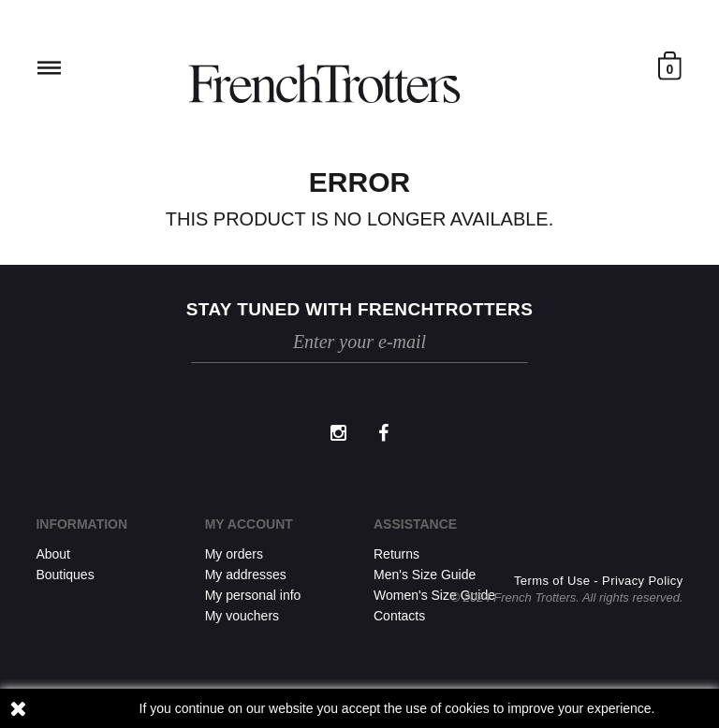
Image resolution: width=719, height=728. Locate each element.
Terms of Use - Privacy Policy (599, 581)
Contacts (399, 616)
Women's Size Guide (434, 595)
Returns (396, 554)
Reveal (49, 68)
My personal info (253, 595)
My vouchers (242, 616)
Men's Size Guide (425, 575)
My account (249, 524)
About (53, 554)
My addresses (246, 575)
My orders (234, 554)
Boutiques (65, 575)
